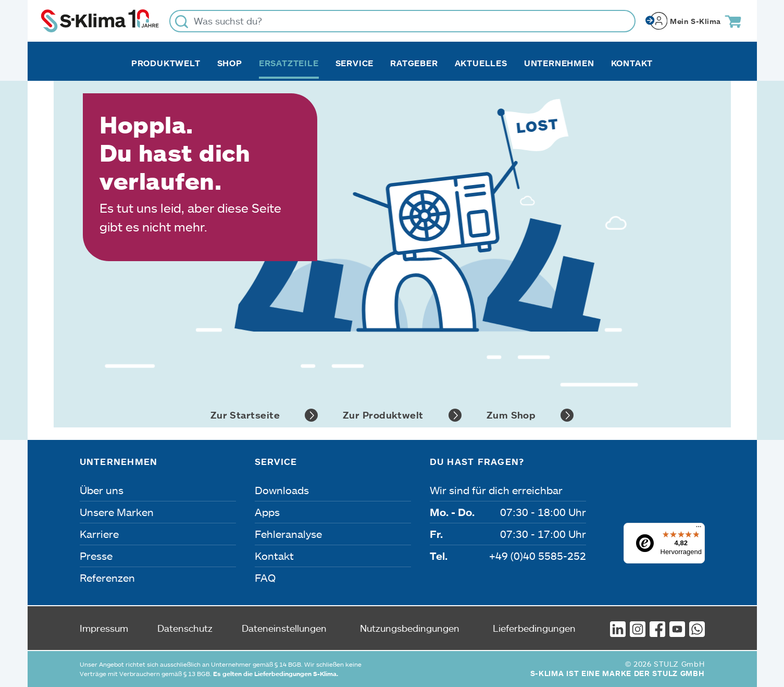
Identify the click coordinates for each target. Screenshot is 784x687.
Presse (96, 556)
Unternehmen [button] (559, 63)
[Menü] (699, 529)
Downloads (282, 490)
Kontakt (632, 63)
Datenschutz (185, 628)
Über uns (102, 490)
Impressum (104, 628)
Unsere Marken (117, 512)
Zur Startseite (264, 415)
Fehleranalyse (288, 534)
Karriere (99, 534)
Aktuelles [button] (481, 63)
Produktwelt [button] (166, 63)
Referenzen (107, 578)
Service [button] (355, 63)
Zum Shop (530, 415)
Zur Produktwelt (402, 415)
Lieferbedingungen (534, 628)
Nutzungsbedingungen (410, 628)
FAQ (265, 578)
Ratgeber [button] (414, 63)
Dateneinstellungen (284, 628)
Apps (267, 512)
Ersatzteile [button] (289, 63)
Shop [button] (230, 63)
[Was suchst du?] (402, 21)
